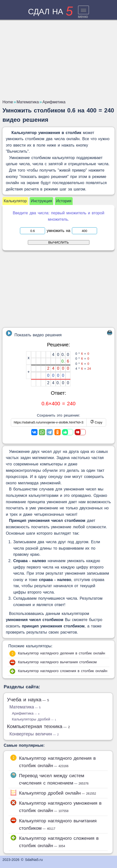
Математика (25, 707)
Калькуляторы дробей (34, 719)
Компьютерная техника (38, 726)
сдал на (50, 12)
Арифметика (26, 713)
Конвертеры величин (34, 734)
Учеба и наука (28, 699)
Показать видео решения (34, 334)
